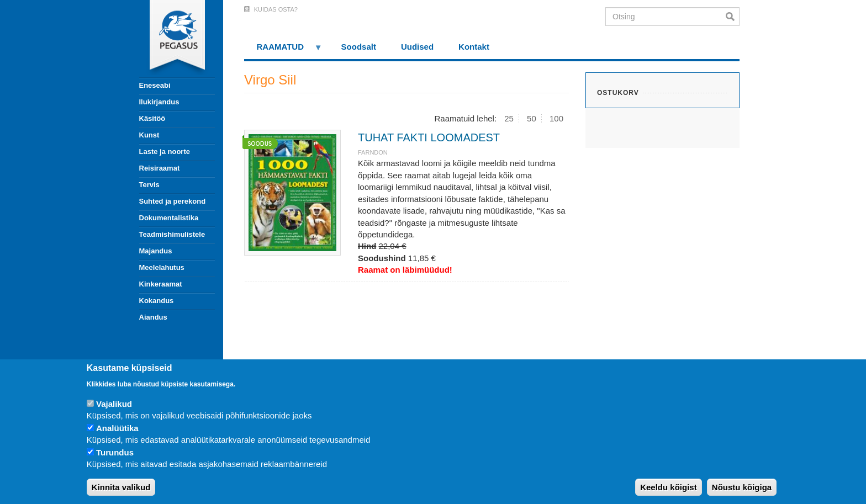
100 (556, 118)
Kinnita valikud (121, 487)
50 (532, 118)
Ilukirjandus (159, 102)
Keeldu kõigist (669, 487)
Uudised (417, 47)
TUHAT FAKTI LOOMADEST (429, 137)
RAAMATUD (283, 51)
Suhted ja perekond (173, 201)
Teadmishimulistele (172, 234)
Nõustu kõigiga (742, 487)
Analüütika (117, 428)
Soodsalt (359, 47)
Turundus (115, 452)
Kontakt (474, 47)
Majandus (156, 251)
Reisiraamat (160, 168)
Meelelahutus (162, 267)
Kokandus (157, 301)
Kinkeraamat (161, 284)
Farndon (373, 152)
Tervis (149, 185)
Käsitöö (152, 118)
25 (509, 118)
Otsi (733, 17)
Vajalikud (114, 404)
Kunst (149, 135)
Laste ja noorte (165, 152)
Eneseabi (155, 85)
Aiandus (153, 317)
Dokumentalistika (169, 218)
